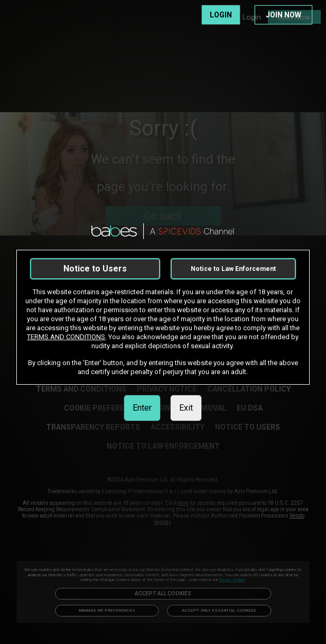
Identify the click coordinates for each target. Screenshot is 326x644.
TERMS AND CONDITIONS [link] (66, 337)
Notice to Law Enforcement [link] (233, 269)
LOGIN (221, 15)
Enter (142, 408)
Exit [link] (186, 408)
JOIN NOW (283, 15)
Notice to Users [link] (95, 269)
